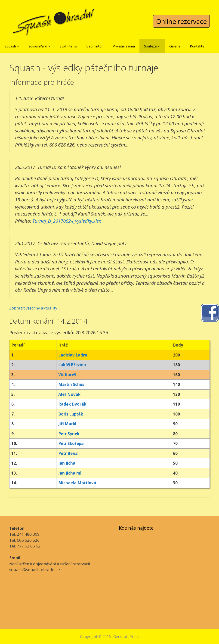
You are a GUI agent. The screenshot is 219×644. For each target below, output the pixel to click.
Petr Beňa (68, 453)
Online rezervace (181, 21)
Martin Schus (71, 384)
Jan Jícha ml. (70, 473)
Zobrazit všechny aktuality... (35, 308)
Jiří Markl (67, 424)
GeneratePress (126, 637)
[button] (18, 46)
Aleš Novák (69, 394)
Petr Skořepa (71, 443)
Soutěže (152, 46)
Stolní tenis (68, 46)
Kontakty (197, 46)
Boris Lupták (71, 414)
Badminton (95, 46)
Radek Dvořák (72, 404)
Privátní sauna (124, 46)
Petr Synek (69, 434)
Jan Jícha (67, 463)
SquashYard (39, 46)
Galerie (175, 46)
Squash (12, 46)
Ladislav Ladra (73, 355)
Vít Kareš (67, 375)
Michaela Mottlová (77, 483)
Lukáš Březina (72, 365)
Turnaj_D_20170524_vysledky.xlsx (67, 221)
